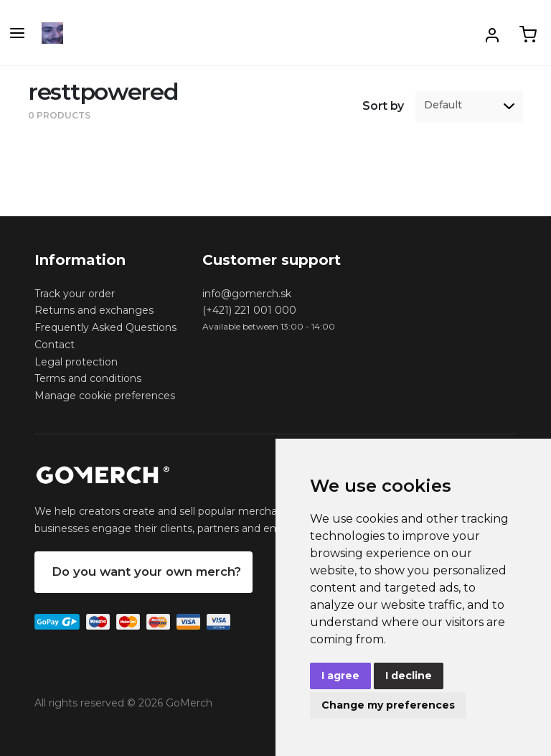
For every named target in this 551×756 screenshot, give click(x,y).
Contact (55, 345)
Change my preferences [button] (388, 705)
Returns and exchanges (94, 310)
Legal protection (76, 362)
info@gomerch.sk (247, 294)
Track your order (75, 294)
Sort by (383, 106)
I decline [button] (409, 676)
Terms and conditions (88, 378)
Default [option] (443, 105)
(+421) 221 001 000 (249, 310)
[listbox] (469, 106)
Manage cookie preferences (105, 396)
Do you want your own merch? (146, 571)
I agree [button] (340, 676)
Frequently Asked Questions (105, 327)
